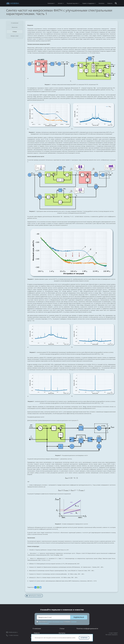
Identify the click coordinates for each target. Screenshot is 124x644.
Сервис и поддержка (88, 3)
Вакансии (15, 27)
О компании (15, 23)
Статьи (15, 32)
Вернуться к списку (34, 596)
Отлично (84, 638)
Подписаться (79, 617)
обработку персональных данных (55, 622)
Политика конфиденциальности (87, 629)
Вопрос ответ (15, 36)
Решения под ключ (72, 3)
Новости (110, 3)
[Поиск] (116, 3)
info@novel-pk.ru (13, 632)
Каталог (60, 3)
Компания (51, 3)
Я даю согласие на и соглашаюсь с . (57, 622)
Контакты (101, 3)
